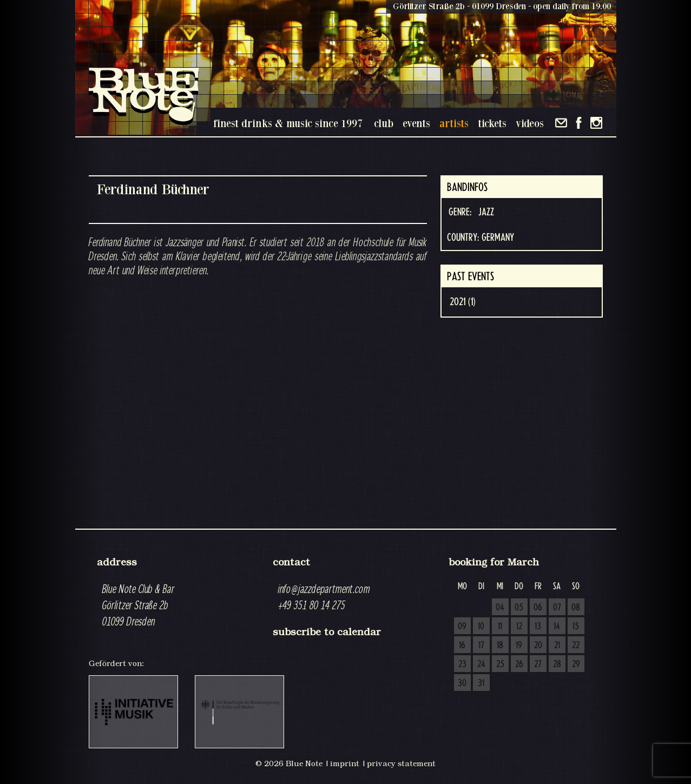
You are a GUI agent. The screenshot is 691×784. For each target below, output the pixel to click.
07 (557, 608)
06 (538, 608)
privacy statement (401, 763)
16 (462, 645)
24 (481, 664)
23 (462, 664)
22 (576, 645)
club (384, 123)
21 (557, 645)
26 (519, 664)
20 (538, 645)
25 (500, 664)
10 (481, 627)
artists (454, 123)
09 (462, 627)
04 (500, 608)
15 (576, 627)
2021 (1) (463, 302)
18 (500, 645)
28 (557, 664)
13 (538, 627)
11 (500, 627)
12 (519, 627)
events (416, 123)
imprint (345, 763)
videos (530, 123)
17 (481, 645)
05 (519, 608)
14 (557, 627)
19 (519, 645)
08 (576, 608)
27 (538, 664)
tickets (492, 123)
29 (576, 664)
